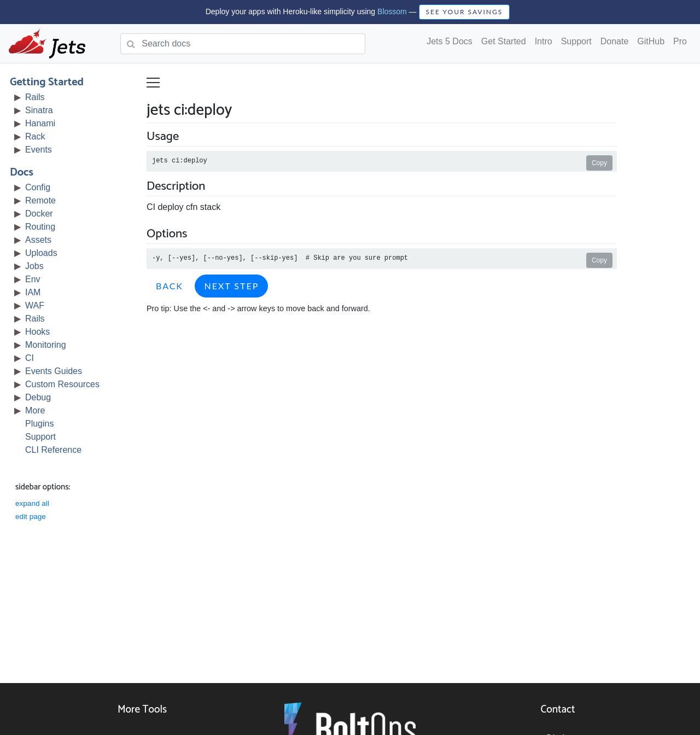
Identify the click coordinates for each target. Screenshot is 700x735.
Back (171, 286)
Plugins (40, 424)
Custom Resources (63, 384)
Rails (36, 97)
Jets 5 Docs (450, 41)
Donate (615, 41)
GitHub (651, 41)
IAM (34, 292)
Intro (544, 41)
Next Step (232, 286)
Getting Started (48, 82)
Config (39, 187)
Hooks (39, 332)
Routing (41, 227)
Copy (600, 163)
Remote (42, 200)
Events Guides (55, 371)
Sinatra (40, 110)
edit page (32, 517)
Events (40, 150)
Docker (40, 214)
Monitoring (47, 345)
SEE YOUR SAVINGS (465, 12)
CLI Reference (54, 450)
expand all (33, 503)
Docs (23, 173)
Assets (39, 240)
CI (31, 358)
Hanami (41, 123)
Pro (680, 41)
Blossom (392, 11)
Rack (36, 136)
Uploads (42, 253)
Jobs (36, 266)
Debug (39, 397)
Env (34, 279)
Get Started (504, 41)
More (36, 410)
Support (576, 41)
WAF (36, 305)
